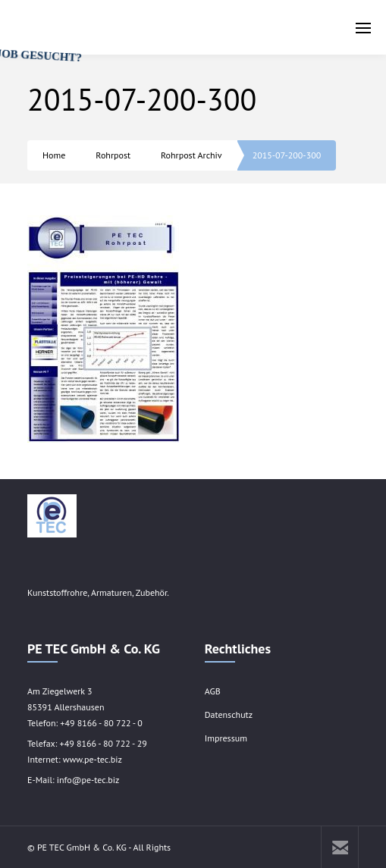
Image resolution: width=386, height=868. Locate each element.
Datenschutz (229, 714)
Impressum (226, 738)
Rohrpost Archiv (191, 155)
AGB (213, 691)
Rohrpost (113, 155)
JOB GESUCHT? (46, 71)
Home (54, 155)
